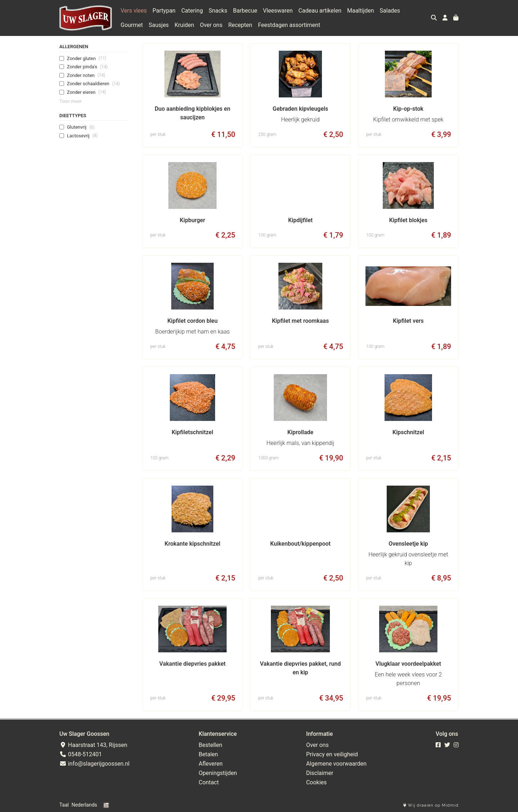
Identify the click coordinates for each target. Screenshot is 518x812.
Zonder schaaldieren (93, 84)
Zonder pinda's (87, 67)
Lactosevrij (82, 136)
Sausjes (159, 25)
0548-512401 (81, 754)
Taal (64, 805)
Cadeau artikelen (320, 11)
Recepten (240, 25)
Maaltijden (361, 11)
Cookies (316, 782)
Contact (209, 782)
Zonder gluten (87, 58)
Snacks (218, 11)
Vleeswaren (278, 11)
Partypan (164, 11)
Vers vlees (134, 11)
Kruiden (184, 25)
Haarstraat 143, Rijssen (93, 745)
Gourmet (132, 25)
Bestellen (210, 745)
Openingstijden (218, 773)
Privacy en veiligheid (332, 754)
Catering (192, 11)
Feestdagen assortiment (289, 25)
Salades (390, 11)
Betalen (208, 754)
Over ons (211, 25)
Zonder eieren (86, 92)
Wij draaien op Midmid (431, 805)
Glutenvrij (81, 127)
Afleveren (211, 764)
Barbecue (245, 11)
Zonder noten (86, 75)
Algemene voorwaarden (336, 764)
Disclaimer (320, 773)
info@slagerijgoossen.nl (94, 764)
